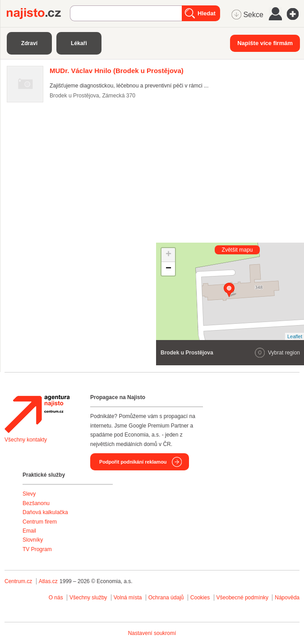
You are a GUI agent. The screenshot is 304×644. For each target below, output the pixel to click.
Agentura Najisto (37, 414)
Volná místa (128, 598)
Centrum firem (40, 522)
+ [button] (168, 255)
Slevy (29, 494)
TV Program (37, 549)
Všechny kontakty (26, 440)
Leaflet (295, 336)
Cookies (200, 598)
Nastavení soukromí (152, 633)
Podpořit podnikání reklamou (133, 462)
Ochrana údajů (166, 598)
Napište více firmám (265, 43)
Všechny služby (89, 598)
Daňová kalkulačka (45, 512)
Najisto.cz (38, 14)
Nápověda (287, 598)
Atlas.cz (48, 581)
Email (29, 531)
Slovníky (33, 540)
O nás (56, 598)
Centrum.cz (18, 581)
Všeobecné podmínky (242, 598)
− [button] (168, 269)
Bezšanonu (36, 503)
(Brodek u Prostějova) (117, 71)
